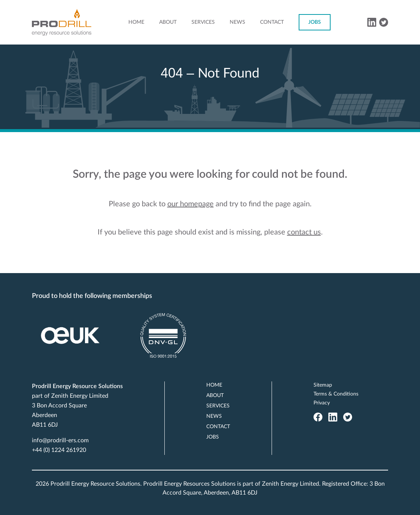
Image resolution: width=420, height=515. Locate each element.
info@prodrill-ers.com (60, 440)
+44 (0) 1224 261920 (59, 450)
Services (203, 22)
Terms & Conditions (336, 394)
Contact (272, 22)
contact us (304, 232)
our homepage (191, 204)
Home (136, 22)
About (168, 22)
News (237, 22)
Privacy (322, 403)
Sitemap (323, 385)
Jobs (315, 22)
